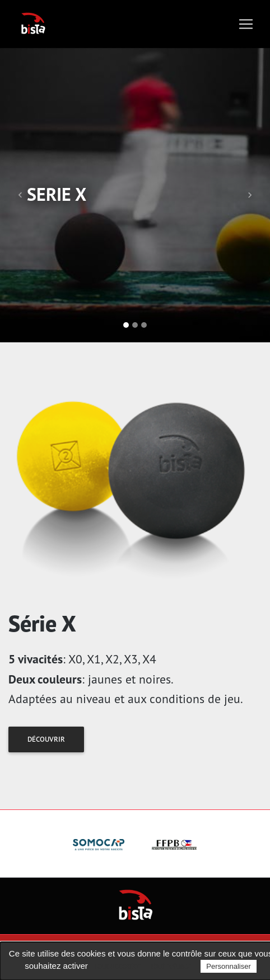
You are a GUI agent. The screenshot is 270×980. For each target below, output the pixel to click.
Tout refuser (170, 966)
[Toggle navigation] (246, 24)
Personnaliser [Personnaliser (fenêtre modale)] (229, 966)
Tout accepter (117, 966)
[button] (20, 195)
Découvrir (46, 739)
